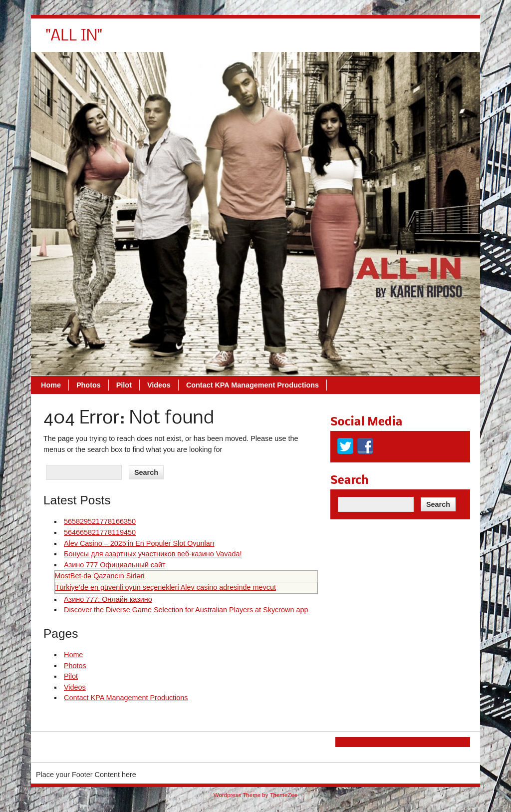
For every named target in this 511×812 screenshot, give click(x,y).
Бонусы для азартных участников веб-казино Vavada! (153, 554)
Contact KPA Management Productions (393, 40)
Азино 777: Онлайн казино (108, 599)
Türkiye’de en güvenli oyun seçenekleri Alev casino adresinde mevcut (166, 587)
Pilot (265, 40)
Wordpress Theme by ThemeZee (255, 795)
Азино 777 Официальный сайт (115, 565)
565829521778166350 (100, 521)
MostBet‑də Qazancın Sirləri (100, 576)
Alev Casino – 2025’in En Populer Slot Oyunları (139, 543)
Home (192, 40)
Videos (300, 40)
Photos (229, 40)
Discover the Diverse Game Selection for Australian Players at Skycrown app (186, 610)
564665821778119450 (100, 532)
